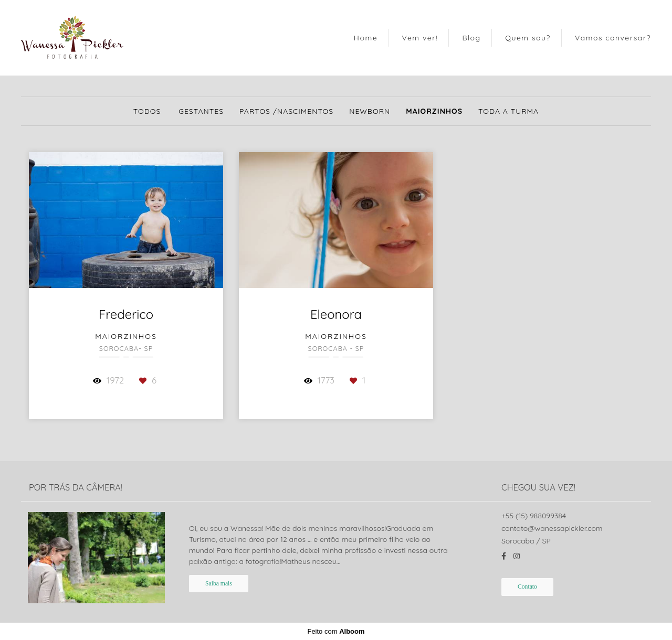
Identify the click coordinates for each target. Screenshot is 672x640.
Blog (471, 38)
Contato (527, 587)
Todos (147, 111)
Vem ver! (420, 38)
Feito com (336, 631)
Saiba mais (219, 584)
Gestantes (201, 111)
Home (366, 38)
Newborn (370, 111)
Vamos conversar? (613, 38)
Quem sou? (528, 38)
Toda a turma (508, 111)
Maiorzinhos (434, 111)
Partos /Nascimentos (286, 111)
